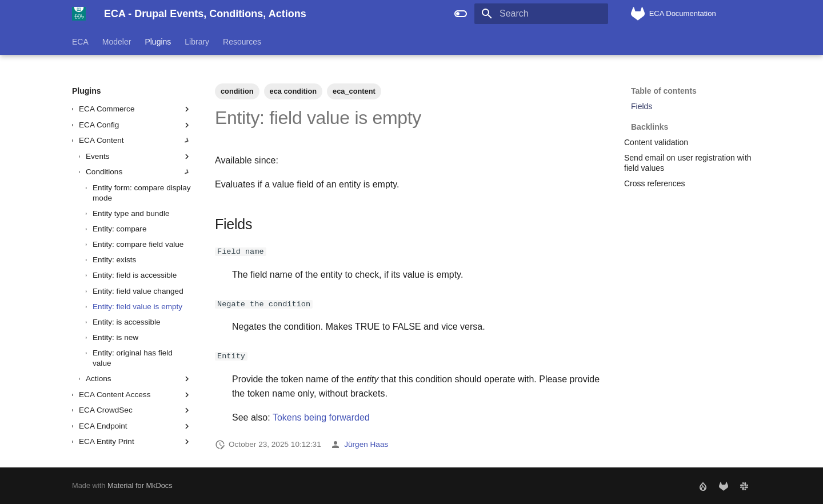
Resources (242, 42)
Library (197, 42)
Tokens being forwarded (321, 417)
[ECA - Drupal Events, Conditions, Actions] (79, 14)
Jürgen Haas (366, 444)
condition (237, 91)
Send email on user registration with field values (688, 163)
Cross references (655, 183)
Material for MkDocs (140, 485)
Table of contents (664, 91)
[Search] (541, 14)
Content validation (656, 142)
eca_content (354, 91)
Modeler (117, 42)
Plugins (158, 42)
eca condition (293, 91)
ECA (80, 42)
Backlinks (690, 122)
